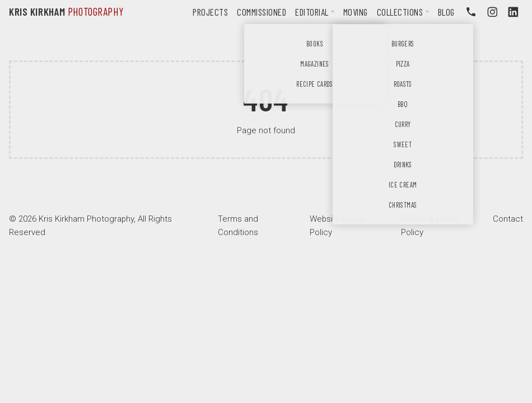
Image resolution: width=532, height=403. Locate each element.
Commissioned (262, 12)
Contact (508, 219)
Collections (400, 12)
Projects (210, 12)
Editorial (312, 12)
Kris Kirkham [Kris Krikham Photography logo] (66, 12)
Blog (446, 12)
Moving (356, 12)
